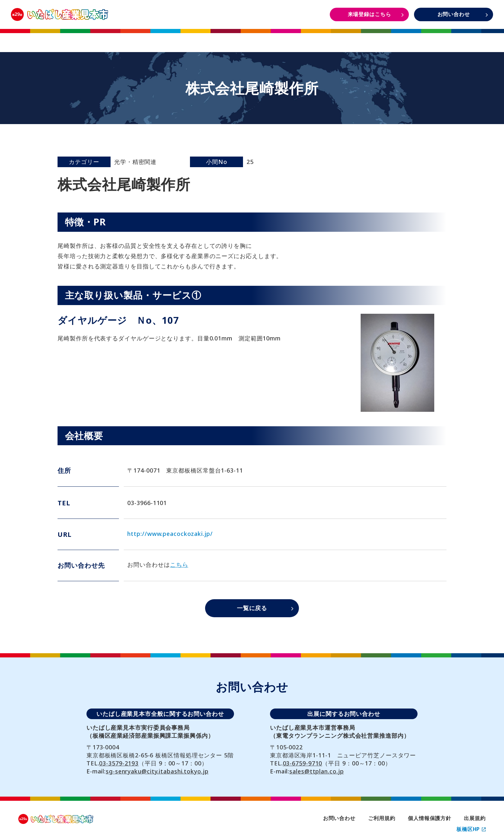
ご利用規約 (382, 818)
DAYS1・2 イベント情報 (352, 38)
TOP (50, 38)
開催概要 (151, 38)
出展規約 (475, 818)
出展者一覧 (252, 38)
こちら (179, 565)
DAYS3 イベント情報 (453, 38)
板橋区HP (471, 829)
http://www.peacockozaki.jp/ (170, 534)
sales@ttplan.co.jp (316, 771)
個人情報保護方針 (430, 818)
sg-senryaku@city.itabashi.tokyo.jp (157, 771)
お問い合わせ (339, 818)
